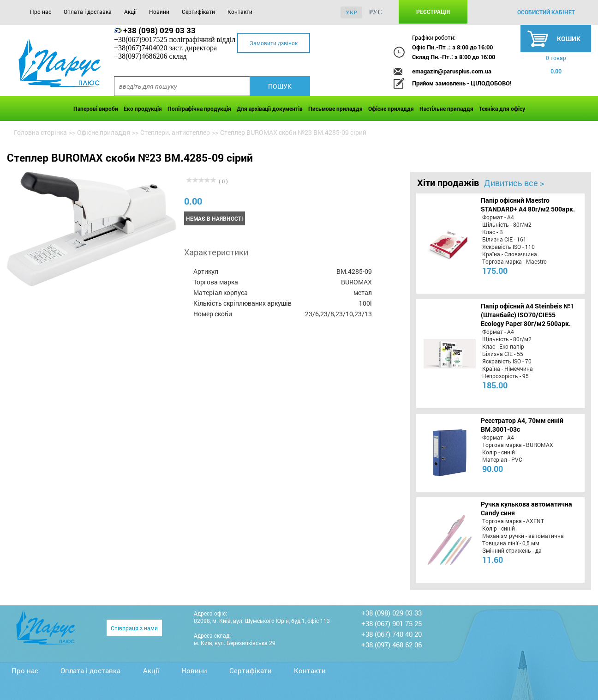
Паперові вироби (96, 109)
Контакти (240, 12)
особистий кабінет (546, 12)
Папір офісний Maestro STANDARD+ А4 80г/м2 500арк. (528, 205)
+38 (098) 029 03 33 (159, 30)
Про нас (41, 12)
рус (376, 12)
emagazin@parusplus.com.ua (452, 71)
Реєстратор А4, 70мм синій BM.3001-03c (522, 425)
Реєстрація (433, 12)
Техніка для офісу (502, 109)
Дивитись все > (514, 183)
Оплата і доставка (88, 12)
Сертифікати (198, 12)
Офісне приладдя (391, 109)
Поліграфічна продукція (199, 109)
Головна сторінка (40, 132)
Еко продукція (143, 109)
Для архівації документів (270, 109)
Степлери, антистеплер (175, 132)
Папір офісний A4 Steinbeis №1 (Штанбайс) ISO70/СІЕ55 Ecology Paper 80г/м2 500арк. (527, 315)
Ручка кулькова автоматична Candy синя (526, 508)
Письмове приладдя (335, 109)
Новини (159, 12)
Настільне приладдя (446, 109)
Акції (130, 12)
